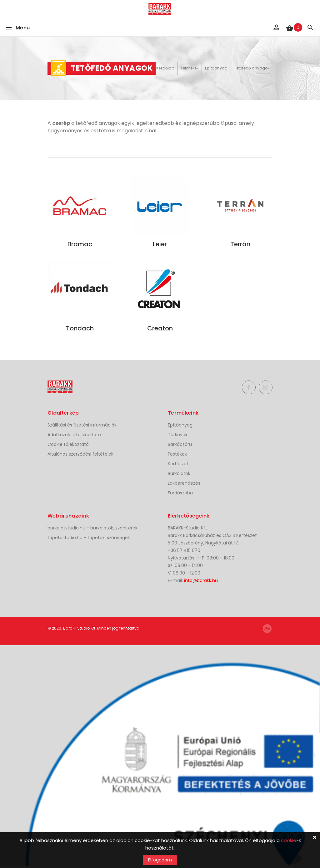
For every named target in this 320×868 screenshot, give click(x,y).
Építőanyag (216, 68)
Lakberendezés (184, 483)
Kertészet (178, 464)
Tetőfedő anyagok (252, 68)
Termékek (190, 68)
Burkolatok (179, 473)
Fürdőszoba (180, 493)
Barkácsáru (180, 444)
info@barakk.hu (201, 580)
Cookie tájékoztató (68, 444)
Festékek (177, 454)
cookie (289, 840)
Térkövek (178, 435)
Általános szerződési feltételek (80, 454)
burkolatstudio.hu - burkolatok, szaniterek (92, 528)
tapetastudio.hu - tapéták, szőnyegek (89, 538)
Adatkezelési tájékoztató (74, 435)
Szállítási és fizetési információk (82, 425)
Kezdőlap (165, 68)
